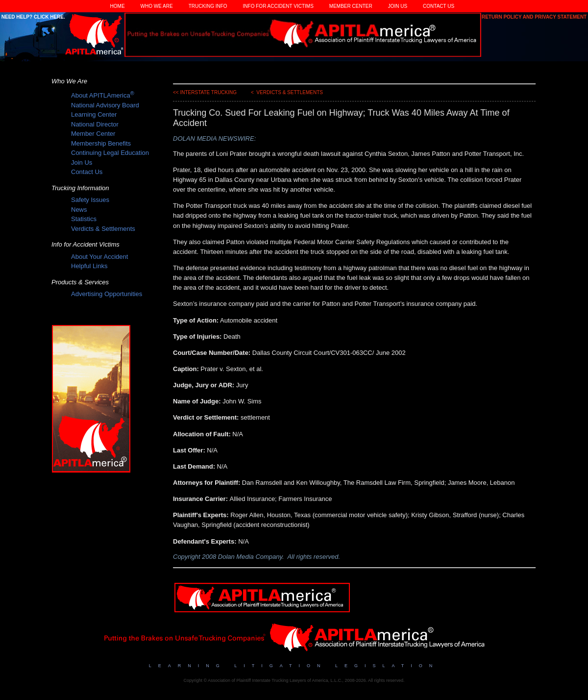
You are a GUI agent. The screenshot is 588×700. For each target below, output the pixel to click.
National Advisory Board (105, 105)
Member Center (351, 6)
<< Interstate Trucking (205, 92)
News (79, 210)
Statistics (84, 219)
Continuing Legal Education (110, 153)
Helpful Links (89, 266)
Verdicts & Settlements (103, 229)
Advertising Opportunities (107, 294)
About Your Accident (99, 257)
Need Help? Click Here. (33, 17)
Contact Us (439, 6)
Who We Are (157, 6)
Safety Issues (90, 200)
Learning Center (94, 114)
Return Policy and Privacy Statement (535, 17)
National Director (95, 124)
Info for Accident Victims (278, 6)
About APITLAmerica (103, 95)
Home (118, 6)
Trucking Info (208, 6)
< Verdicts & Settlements (287, 92)
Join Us (398, 6)
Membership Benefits (101, 143)
